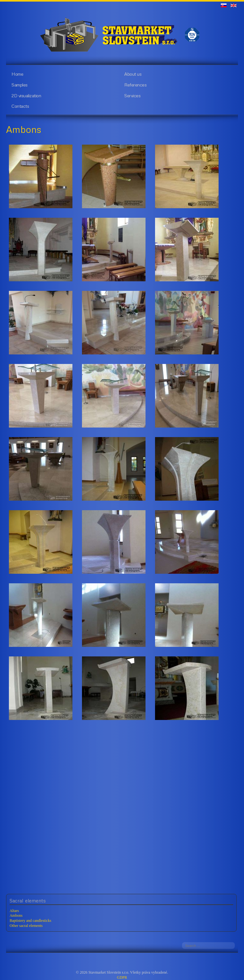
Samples (20, 85)
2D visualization (26, 95)
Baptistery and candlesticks (30, 921)
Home (17, 74)
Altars (14, 911)
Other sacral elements (26, 926)
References (135, 85)
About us (133, 74)
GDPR (122, 977)
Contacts (20, 106)
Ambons (16, 915)
